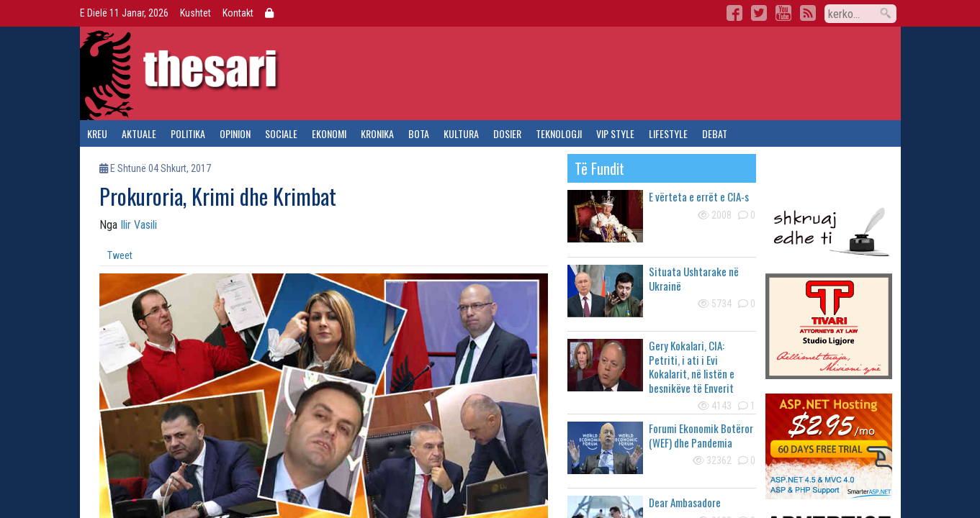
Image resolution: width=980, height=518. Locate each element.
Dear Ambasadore (685, 502)
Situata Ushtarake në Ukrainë (694, 278)
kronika (377, 133)
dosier (507, 133)
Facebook (734, 13)
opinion (235, 133)
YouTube (783, 13)
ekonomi (329, 133)
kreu (97, 133)
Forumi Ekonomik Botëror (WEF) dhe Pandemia (701, 435)
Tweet (120, 255)
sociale (281, 133)
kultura (461, 133)
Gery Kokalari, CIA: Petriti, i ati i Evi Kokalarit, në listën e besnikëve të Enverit (692, 367)
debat (715, 133)
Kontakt (238, 13)
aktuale (139, 133)
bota (419, 133)
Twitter (759, 13)
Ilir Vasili (139, 225)
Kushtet (195, 13)
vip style (615, 133)
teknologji (559, 133)
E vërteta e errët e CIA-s (699, 196)
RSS (808, 13)
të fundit (599, 168)
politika (188, 133)
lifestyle (668, 133)
